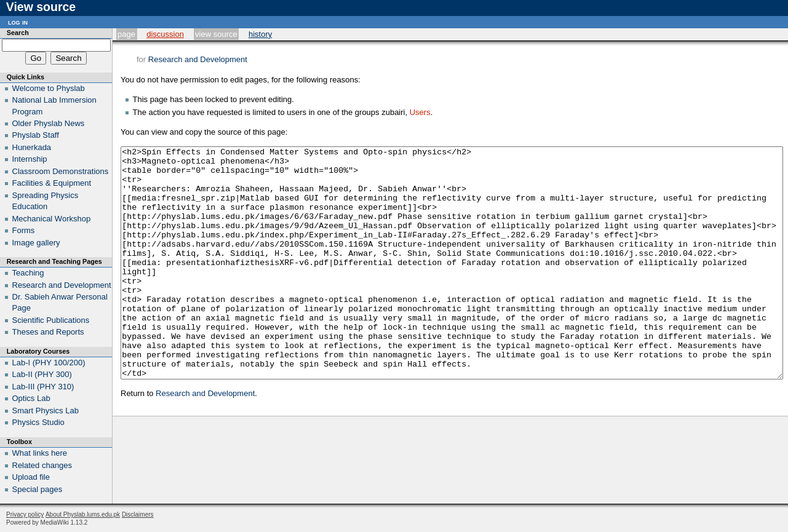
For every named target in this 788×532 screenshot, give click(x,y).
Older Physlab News (49, 123)
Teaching (28, 273)
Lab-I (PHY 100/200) (49, 363)
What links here (40, 453)
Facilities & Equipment (52, 183)
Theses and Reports (48, 332)
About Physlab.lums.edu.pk (83, 514)
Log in (18, 22)
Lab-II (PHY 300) (42, 374)
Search (18, 33)
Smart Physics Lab (46, 411)
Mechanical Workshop (52, 219)
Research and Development (198, 59)
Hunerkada (32, 147)
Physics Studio (38, 422)
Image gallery (36, 243)
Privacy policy (25, 514)
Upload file (31, 477)
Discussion (165, 34)
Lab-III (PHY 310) (43, 387)
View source (216, 34)
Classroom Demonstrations (61, 171)
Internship (30, 159)
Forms (24, 230)
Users (420, 112)
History (260, 34)
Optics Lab (31, 398)
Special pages (38, 489)
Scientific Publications (51, 320)
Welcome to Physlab (49, 88)
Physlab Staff (36, 135)
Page (126, 34)
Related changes (42, 465)
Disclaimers (138, 514)
